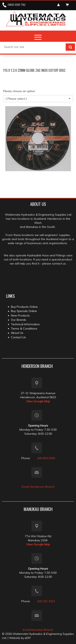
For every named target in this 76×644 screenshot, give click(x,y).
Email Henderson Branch (38, 487)
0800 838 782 (17, 5)
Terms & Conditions (24, 329)
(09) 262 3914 (46, 601)
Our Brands (19, 320)
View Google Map (38, 401)
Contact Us (18, 337)
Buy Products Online (24, 307)
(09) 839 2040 (46, 458)
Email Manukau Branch (38, 630)
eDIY (28, 638)
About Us (17, 333)
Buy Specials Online (24, 311)
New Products (20, 315)
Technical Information (25, 324)
